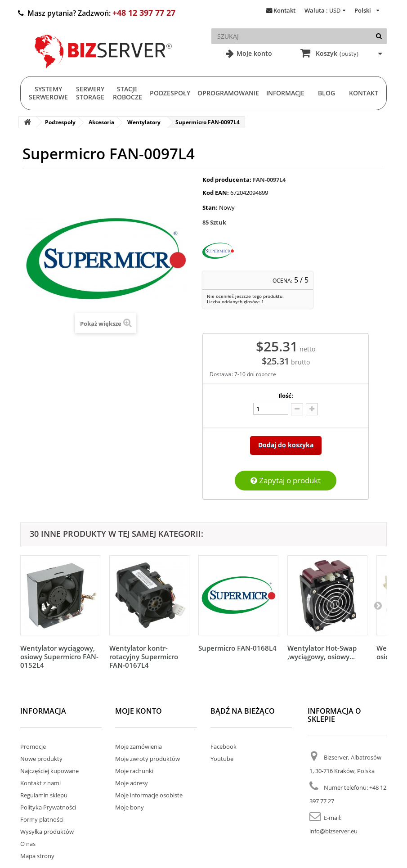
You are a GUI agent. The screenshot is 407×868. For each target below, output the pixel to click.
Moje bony (130, 807)
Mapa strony (37, 856)
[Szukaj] (379, 36)
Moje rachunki (134, 771)
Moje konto (253, 53)
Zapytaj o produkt (286, 480)
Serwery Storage (90, 93)
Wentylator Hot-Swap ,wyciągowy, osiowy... (322, 652)
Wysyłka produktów (47, 832)
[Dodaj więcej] (312, 409)
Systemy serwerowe (48, 93)
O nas (28, 844)
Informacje (285, 93)
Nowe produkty (41, 759)
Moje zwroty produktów (148, 759)
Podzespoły (170, 93)
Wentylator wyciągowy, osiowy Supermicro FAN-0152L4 (59, 657)
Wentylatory (144, 122)
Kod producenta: (227, 180)
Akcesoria (101, 122)
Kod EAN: (216, 193)
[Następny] (378, 605)
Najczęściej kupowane (49, 771)
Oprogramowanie (228, 93)
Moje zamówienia (139, 747)
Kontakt (284, 10)
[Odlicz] (297, 409)
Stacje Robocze (127, 93)
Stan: (210, 207)
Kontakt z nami (40, 783)
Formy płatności (42, 819)
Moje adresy (132, 783)
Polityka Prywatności (48, 807)
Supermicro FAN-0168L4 (237, 648)
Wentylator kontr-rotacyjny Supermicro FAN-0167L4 (144, 657)
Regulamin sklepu (44, 795)
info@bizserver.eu (333, 831)
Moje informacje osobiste (149, 795)
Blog (326, 93)
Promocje (33, 747)
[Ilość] (271, 409)
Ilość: (286, 396)
